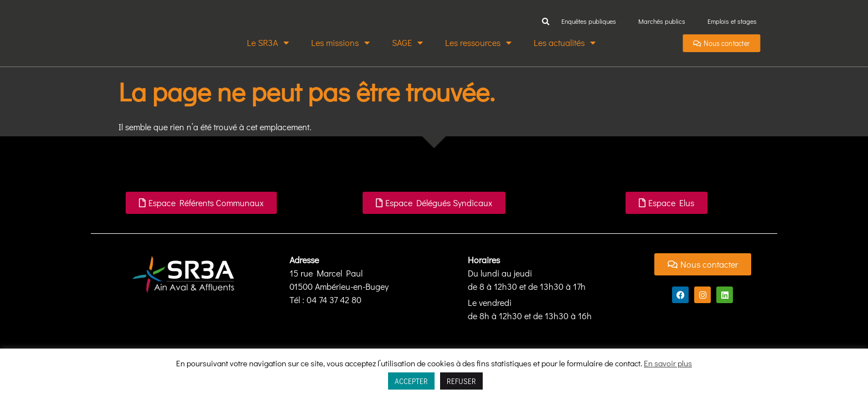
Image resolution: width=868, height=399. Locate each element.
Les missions (340, 43)
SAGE (407, 43)
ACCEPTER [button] (411, 381)
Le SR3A (268, 43)
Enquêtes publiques (589, 21)
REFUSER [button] (461, 381)
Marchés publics (662, 21)
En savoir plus (668, 363)
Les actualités (565, 43)
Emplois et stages (732, 21)
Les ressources (478, 43)
